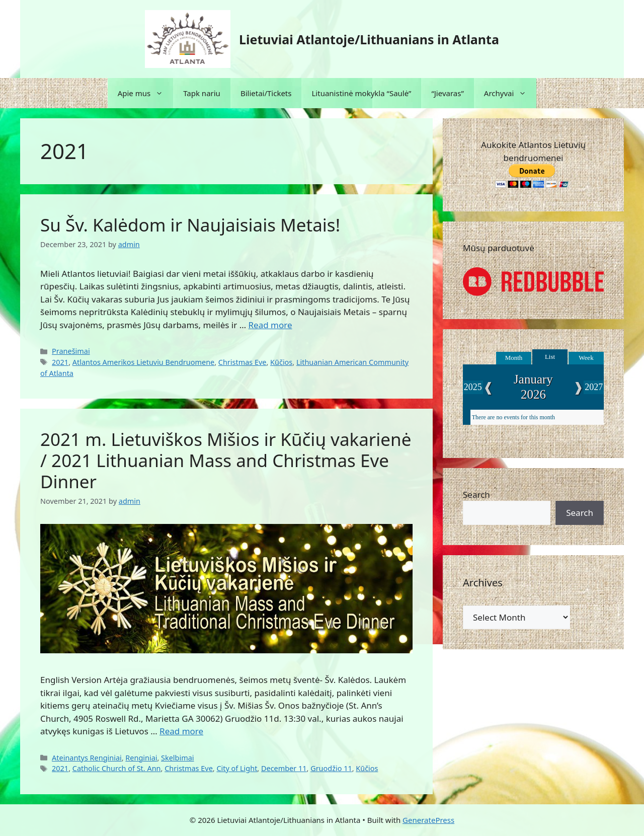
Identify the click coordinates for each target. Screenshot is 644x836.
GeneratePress (428, 820)
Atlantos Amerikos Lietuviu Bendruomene (143, 362)
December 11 (284, 768)
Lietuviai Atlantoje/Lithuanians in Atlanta (369, 39)
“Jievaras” (447, 93)
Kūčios (281, 362)
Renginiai (141, 758)
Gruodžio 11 (331, 768)
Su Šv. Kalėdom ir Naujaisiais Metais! (190, 225)
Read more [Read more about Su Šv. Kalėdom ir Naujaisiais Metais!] (270, 325)
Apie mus (146, 93)
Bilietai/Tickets (266, 93)
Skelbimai (177, 758)
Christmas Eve (243, 362)
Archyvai (510, 93)
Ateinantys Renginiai (87, 758)
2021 (60, 362)
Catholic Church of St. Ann (117, 768)
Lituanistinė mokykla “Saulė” (361, 93)
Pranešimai (71, 351)
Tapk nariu (202, 93)
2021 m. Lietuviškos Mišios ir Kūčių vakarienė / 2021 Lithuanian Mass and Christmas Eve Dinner (226, 460)
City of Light (237, 768)
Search (476, 495)
